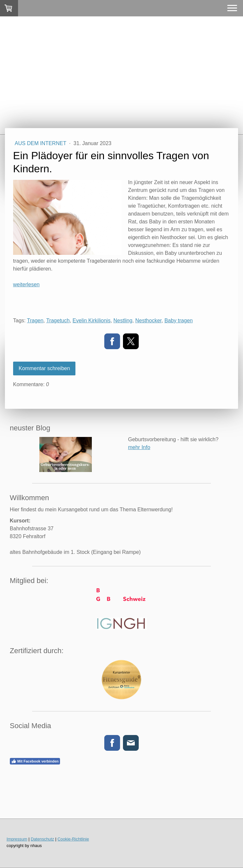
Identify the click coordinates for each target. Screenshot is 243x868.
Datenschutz (42, 839)
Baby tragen (178, 321)
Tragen (35, 321)
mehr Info (139, 447)
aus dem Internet (41, 143)
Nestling (123, 321)
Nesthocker (148, 321)
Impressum (17, 839)
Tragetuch (58, 321)
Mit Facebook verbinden (35, 761)
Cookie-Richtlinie (73, 839)
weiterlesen (26, 284)
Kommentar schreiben (44, 368)
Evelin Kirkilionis (91, 321)
